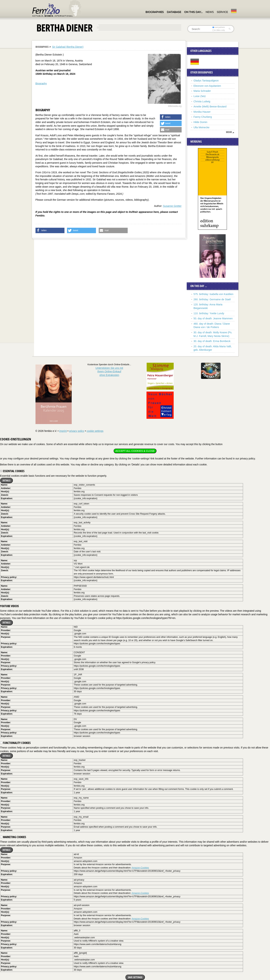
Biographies (155, 12)
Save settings (135, 977)
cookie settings (95, 431)
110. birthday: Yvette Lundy (209, 313)
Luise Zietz (200, 96)
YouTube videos (9, 606)
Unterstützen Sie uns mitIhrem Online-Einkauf (109, 372)
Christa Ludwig (202, 101)
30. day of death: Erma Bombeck (212, 341)
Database (174, 12)
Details (6, 480)
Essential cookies (12, 471)
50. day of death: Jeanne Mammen (213, 318)
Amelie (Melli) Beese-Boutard (210, 107)
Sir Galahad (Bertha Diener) (68, 47)
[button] (171, 117)
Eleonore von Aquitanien (207, 86)
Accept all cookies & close (135, 451)
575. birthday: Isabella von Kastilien (214, 294)
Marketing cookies (13, 837)
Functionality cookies (15, 743)
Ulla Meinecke (202, 127)
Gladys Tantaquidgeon (206, 81)
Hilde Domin (200, 122)
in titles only (219, 30)
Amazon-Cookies (140, 868)
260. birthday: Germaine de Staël (212, 299)
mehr (229, 132)
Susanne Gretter (172, 206)
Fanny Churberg (203, 117)
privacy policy (77, 431)
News (210, 12)
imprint (63, 431)
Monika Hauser (202, 112)
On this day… (193, 12)
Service (222, 12)
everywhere (218, 27)
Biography (41, 83)
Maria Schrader (202, 91)
